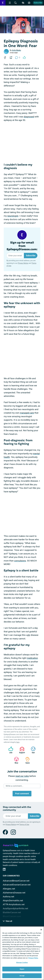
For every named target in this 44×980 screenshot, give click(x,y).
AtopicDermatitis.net (13, 901)
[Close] (41, 930)
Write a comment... (14, 786)
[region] (22, 953)
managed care (27, 413)
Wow (15, 760)
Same (26, 760)
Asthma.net (8, 897)
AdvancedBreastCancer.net (16, 881)
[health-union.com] (16, 845)
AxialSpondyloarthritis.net (15, 909)
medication (32, 658)
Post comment (22, 794)
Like (10, 750)
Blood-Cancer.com (12, 916)
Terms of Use (24, 825)
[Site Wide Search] (15, 3)
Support (21, 750)
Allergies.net (9, 889)
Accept (22, 976)
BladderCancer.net (12, 912)
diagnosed (29, 117)
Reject (22, 969)
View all (7, 921)
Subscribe (38, 3)
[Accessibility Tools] (23, 3)
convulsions (20, 561)
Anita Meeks (16, 50)
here (18, 742)
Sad (32, 750)
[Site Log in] (29, 3)
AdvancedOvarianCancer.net (17, 885)
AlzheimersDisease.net (14, 893)
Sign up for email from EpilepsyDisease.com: (22, 246)
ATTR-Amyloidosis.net (14, 904)
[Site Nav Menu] (10, 3)
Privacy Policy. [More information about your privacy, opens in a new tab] (33, 958)
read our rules (22, 776)
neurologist (13, 216)
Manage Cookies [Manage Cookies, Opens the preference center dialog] (22, 962)
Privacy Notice (23, 263)
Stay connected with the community (17, 809)
